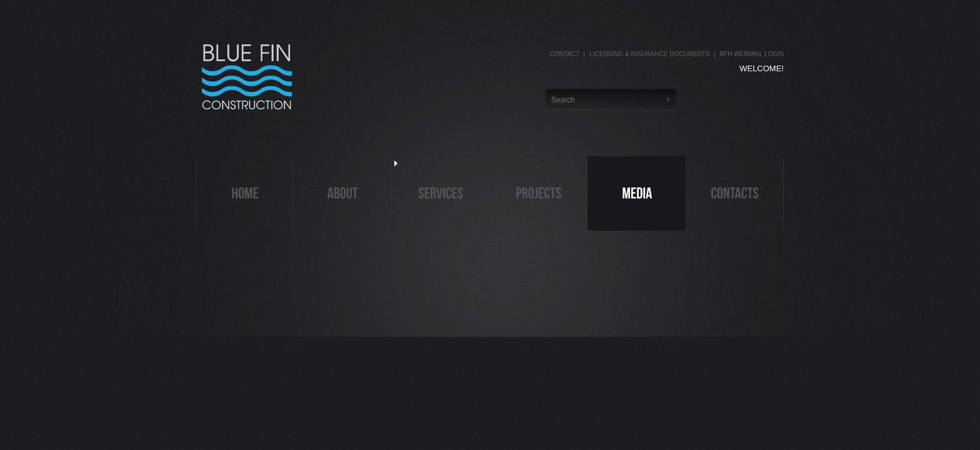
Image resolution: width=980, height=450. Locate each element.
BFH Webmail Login (752, 54)
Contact (565, 54)
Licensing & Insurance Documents (649, 54)
